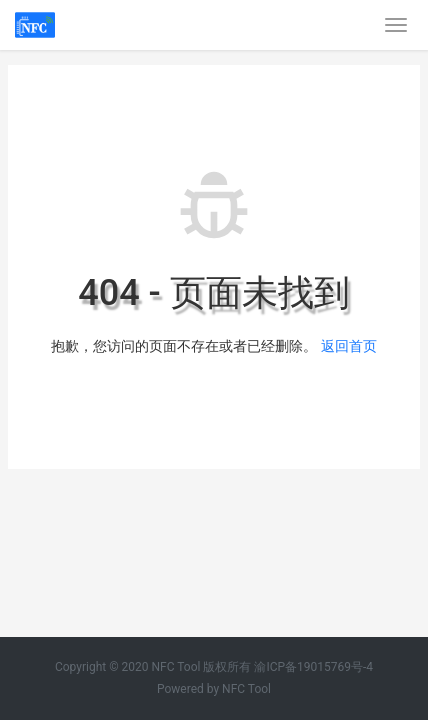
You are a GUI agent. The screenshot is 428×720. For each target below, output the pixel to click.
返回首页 (349, 346)
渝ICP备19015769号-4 (313, 667)
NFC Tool (246, 689)
